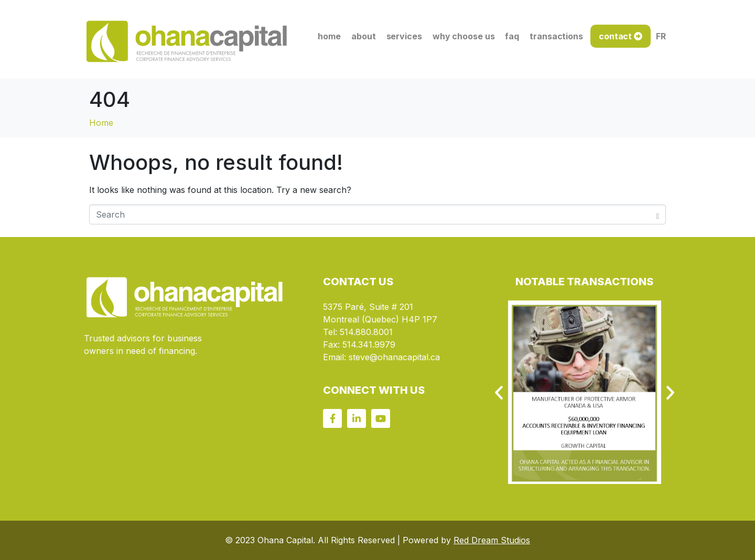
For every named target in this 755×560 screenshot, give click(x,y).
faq (512, 36)
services (404, 36)
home (329, 36)
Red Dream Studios (492, 540)
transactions (556, 36)
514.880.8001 (366, 332)
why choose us (464, 36)
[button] (499, 392)
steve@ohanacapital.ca (394, 357)
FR (661, 36)
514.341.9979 (369, 344)
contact (615, 36)
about (364, 36)
